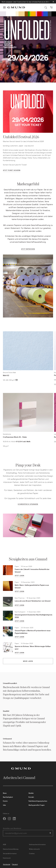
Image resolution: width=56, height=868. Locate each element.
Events (5, 801)
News (5, 793)
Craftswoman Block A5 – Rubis (15, 437)
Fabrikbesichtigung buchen (38, 801)
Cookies (32, 853)
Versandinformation (10, 853)
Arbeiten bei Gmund (21, 778)
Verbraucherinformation (37, 844)
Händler (31, 793)
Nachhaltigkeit (8, 797)
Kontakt (31, 797)
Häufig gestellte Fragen (37, 805)
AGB (4, 844)
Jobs (4, 805)
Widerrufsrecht (34, 849)
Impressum (7, 858)
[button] (4, 7)
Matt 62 (6, 375)
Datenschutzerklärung (11, 849)
